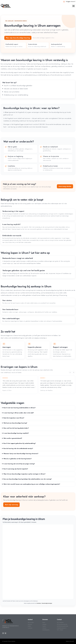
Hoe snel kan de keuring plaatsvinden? (16, 428)
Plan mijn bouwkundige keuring (18, 38)
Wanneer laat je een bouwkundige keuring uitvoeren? (21, 454)
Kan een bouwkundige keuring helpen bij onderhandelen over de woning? (28, 479)
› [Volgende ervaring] (74, 372)
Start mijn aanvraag (11, 505)
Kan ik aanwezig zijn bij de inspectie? (16, 469)
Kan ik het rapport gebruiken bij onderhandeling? (20, 443)
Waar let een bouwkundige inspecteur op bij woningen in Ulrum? (24, 474)
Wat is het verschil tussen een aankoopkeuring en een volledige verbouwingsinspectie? (32, 484)
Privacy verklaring (12, 641)
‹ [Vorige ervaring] (70, 372)
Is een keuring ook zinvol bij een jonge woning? (19, 464)
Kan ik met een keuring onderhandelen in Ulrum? (20, 408)
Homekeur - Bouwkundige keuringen (44, 603)
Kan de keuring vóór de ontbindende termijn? (18, 448)
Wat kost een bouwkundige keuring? (15, 423)
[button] (74, 6)
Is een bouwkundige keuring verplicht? (16, 433)
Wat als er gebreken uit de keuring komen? (18, 459)
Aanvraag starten (65, 186)
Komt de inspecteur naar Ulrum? (14, 418)
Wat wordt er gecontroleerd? (13, 438)
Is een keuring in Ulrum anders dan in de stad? (19, 413)
